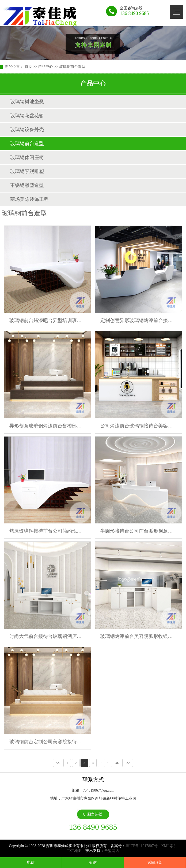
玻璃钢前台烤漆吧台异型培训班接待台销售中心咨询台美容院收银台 (48, 320)
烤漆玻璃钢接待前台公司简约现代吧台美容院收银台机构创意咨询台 (48, 531)
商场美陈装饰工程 (29, 199)
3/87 (117, 763)
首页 (28, 67)
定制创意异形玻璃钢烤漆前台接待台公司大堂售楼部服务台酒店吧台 (138, 320)
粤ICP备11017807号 (141, 846)
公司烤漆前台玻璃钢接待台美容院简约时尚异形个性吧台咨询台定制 (138, 426)
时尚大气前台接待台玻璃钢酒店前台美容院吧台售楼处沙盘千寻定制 (48, 636)
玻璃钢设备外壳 (27, 130)
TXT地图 (74, 851)
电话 (31, 863)
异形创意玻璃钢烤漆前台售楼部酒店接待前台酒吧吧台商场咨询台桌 (48, 426)
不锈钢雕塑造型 (27, 185)
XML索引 (169, 846)
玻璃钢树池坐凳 (27, 102)
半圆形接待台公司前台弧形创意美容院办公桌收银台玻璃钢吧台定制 (138, 531)
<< (58, 763)
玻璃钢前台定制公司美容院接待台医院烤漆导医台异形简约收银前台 (48, 742)
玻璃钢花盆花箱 (27, 116)
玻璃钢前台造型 (72, 67)
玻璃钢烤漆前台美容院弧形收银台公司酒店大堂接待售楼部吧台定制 (138, 636)
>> (128, 763)
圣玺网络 (112, 851)
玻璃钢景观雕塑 (27, 171)
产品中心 (45, 67)
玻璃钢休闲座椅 (27, 157)
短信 (93, 863)
